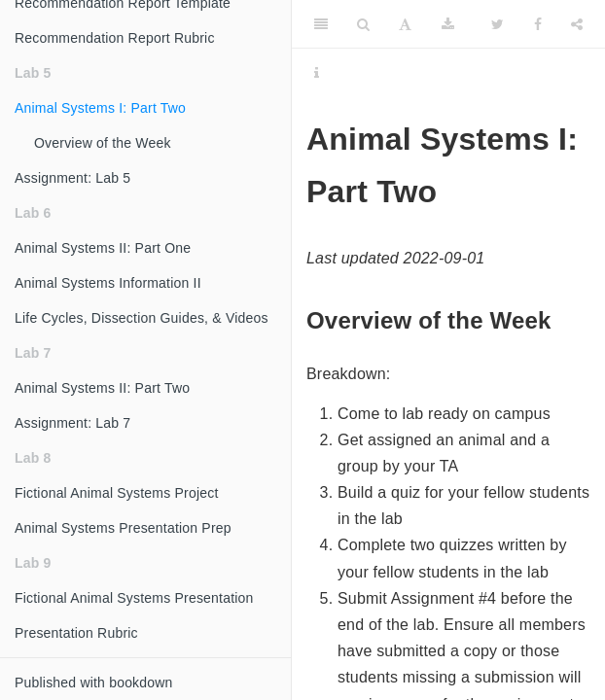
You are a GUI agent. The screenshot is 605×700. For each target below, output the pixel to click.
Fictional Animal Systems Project (116, 493)
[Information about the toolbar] (317, 73)
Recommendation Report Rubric (115, 38)
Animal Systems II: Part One (103, 248)
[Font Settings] (405, 24)
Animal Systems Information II (108, 283)
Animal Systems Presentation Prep (123, 528)
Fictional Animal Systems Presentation (134, 598)
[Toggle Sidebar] (321, 24)
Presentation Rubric (76, 633)
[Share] (577, 24)
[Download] (448, 24)
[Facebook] (538, 24)
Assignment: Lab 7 (72, 423)
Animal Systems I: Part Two (100, 108)
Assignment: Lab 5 (72, 178)
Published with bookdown (94, 682)
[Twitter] (498, 24)
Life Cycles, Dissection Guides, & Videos (142, 318)
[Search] (363, 24)
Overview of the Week (103, 143)
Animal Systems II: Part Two (102, 388)
